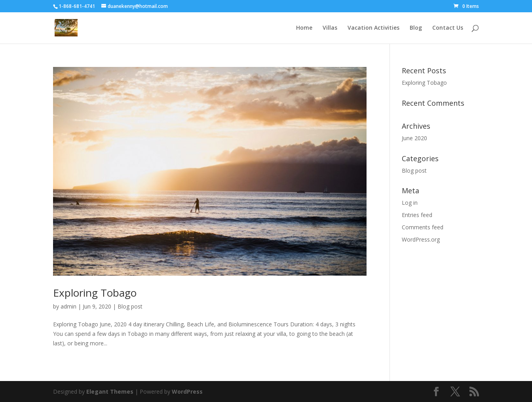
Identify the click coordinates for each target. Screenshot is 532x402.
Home (304, 28)
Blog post (130, 306)
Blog (416, 28)
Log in (410, 203)
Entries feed (417, 215)
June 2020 (414, 138)
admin (68, 306)
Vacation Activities (373, 28)
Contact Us (448, 28)
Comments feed (423, 227)
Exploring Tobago (95, 293)
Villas (330, 28)
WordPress (187, 392)
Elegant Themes (110, 392)
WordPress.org (421, 239)
